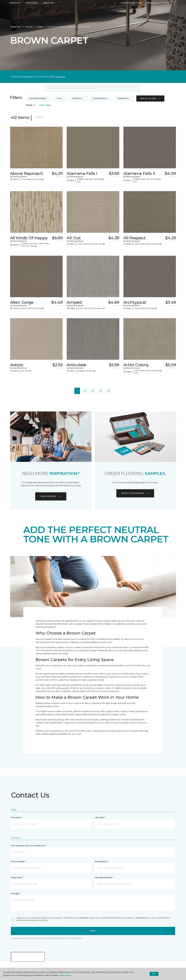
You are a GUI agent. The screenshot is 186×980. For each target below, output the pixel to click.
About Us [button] (48, 11)
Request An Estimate (158, 11)
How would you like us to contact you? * (29, 846)
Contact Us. (60, 77)
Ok (154, 974)
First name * (16, 817)
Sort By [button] (39, 117)
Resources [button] (32, 11)
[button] (35, 105)
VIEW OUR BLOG (51, 496)
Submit (93, 931)
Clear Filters (45, 105)
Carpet (40, 27)
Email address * (101, 862)
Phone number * (18, 862)
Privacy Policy (55, 938)
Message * (15, 894)
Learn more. (65, 975)
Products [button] (15, 11)
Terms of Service (70, 938)
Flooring (29, 27)
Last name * (100, 817)
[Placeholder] (93, 88)
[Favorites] (174, 11)
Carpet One (15, 27)
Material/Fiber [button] (38, 99)
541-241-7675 (48, 5)
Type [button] (59, 99)
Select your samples (135, 493)
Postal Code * (17, 878)
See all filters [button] (150, 98)
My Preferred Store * (104, 878)
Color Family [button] (100, 99)
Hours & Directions (131, 11)
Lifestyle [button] (77, 99)
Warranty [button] (123, 99)
